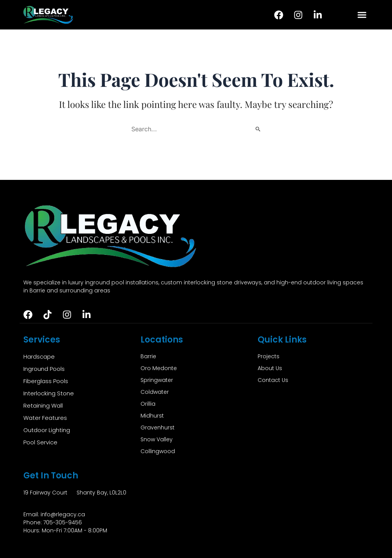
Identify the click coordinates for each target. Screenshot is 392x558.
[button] (362, 15)
